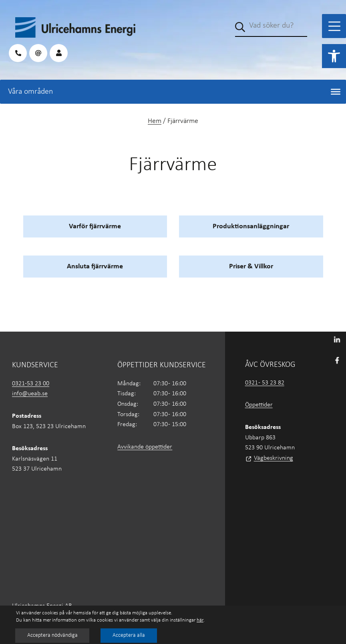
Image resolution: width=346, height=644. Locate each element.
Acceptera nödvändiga (53, 635)
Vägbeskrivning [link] (274, 458)
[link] (334, 56)
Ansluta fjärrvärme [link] (95, 267)
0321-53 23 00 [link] (31, 384)
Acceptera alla (130, 635)
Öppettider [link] (259, 405)
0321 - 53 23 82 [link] (265, 383)
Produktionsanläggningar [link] (251, 226)
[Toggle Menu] (334, 26)
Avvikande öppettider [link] (145, 447)
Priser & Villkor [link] (251, 267)
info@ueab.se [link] (30, 394)
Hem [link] (155, 121)
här (200, 620)
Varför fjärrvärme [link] (95, 226)
